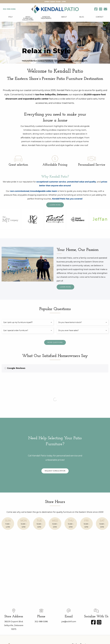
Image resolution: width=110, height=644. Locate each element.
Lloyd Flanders (79, 610)
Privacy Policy (68, 638)
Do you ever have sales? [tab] (68, 330)
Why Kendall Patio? (55, 177)
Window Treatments (46, 18)
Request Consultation (65, 424)
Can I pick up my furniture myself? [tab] (18, 322)
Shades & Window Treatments (85, 621)
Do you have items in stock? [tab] (70, 322)
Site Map (79, 638)
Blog (82, 17)
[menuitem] (10, 18)
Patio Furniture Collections (28, 18)
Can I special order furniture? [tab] (16, 330)
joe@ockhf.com (69, 574)
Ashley (76, 606)
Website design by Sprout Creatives (55, 641)
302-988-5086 (41, 574)
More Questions (55, 342)
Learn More (55, 205)
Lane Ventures (79, 608)
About (64, 17)
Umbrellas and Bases (82, 613)
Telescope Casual (80, 601)
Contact (100, 17)
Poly (10, 17)
